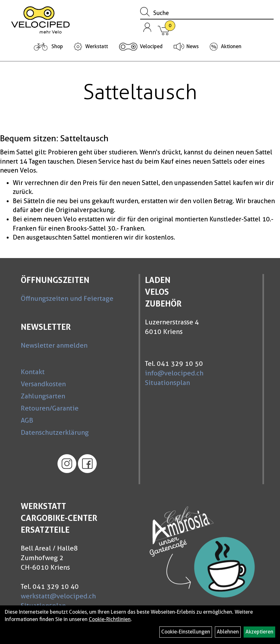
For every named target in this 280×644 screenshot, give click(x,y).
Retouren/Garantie (50, 408)
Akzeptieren (259, 632)
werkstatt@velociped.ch (58, 596)
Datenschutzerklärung (55, 432)
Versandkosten (43, 384)
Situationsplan (167, 383)
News (193, 46)
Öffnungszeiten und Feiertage (67, 298)
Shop (57, 46)
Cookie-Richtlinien (110, 619)
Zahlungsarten (43, 396)
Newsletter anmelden (54, 345)
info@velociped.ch (174, 373)
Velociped (151, 46)
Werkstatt (97, 46)
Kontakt (33, 372)
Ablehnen (228, 632)
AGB (27, 420)
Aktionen (231, 46)
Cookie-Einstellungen (186, 632)
